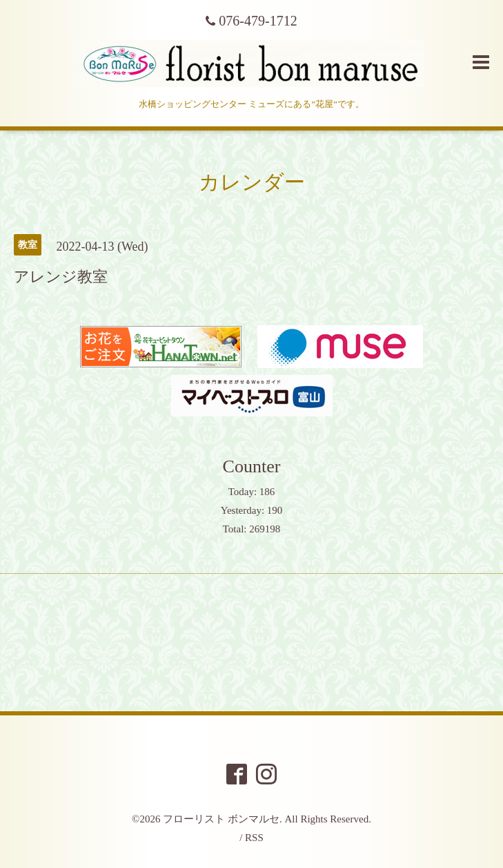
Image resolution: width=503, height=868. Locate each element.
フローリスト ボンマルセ (221, 819)
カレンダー (252, 182)
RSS (254, 838)
